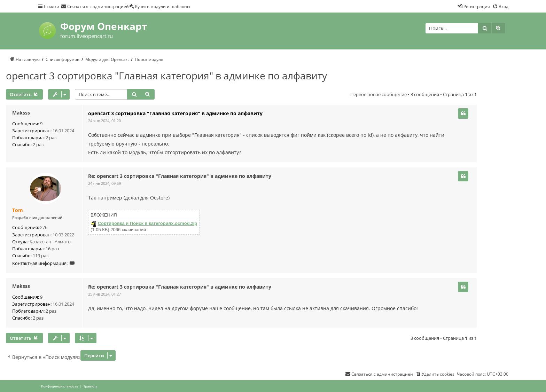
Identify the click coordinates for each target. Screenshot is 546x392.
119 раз (41, 256)
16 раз (52, 249)
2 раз (51, 138)
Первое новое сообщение (379, 95)
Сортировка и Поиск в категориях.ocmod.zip (148, 223)
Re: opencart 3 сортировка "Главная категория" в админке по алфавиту (180, 176)
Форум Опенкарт (104, 26)
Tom (18, 210)
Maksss (21, 113)
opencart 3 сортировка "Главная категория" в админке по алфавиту (166, 76)
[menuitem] (95, 6)
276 (44, 228)
